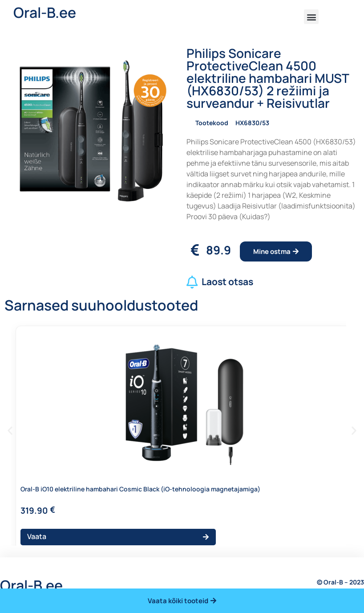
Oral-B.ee (45, 12)
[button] (311, 17)
